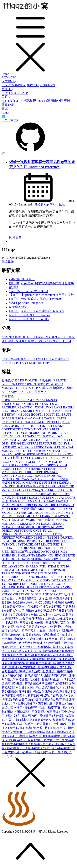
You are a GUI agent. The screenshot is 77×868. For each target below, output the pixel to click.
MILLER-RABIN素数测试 (20, 509)
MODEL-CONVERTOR (18, 513)
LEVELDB (10, 494)
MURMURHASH (14, 516)
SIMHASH (10, 555)
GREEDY (45, 384)
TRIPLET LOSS (32, 580)
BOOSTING (52, 415)
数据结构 (64, 696)
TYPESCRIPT (12, 584)
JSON (18, 483)
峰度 (6, 631)
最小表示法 (51, 744)
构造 (39, 635)
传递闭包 (14, 607)
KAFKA (65, 483)
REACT (47, 544)
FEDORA (44, 454)
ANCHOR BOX (33, 404)
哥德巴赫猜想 (12, 635)
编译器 (33, 598)
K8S (55, 483)
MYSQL (64, 516)
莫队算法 (33, 675)
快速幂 (65, 659)
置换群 (19, 732)
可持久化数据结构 (33, 659)
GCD (15, 462)
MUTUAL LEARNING (42, 516)
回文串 (54, 639)
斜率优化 (27, 720)
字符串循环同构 (60, 736)
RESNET (31, 548)
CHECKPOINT (12, 426)
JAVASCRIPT (39, 479)
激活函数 (26, 643)
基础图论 (11, 643)
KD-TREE (9, 486)
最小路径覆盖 (62, 748)
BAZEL (69, 407)
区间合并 (20, 687)
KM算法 (43, 486)
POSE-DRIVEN (63, 538)
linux (40, 101)
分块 (45, 627)
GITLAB (8, 465)
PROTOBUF (63, 541)
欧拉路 (36, 679)
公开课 (8, 89)
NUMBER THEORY (17, 388)
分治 (69, 627)
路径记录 (57, 667)
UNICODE (30, 584)
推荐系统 (33, 85)
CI (50, 426)
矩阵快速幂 (44, 655)
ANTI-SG (51, 404)
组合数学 (36, 740)
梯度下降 (55, 708)
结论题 (24, 651)
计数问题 (56, 643)
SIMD (62, 552)
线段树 (49, 380)
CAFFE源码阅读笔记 (18, 359)
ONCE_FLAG (43, 531)
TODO (69, 577)
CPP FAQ (21, 363)
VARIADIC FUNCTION (18, 587)
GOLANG (23, 465)
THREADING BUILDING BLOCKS (26, 577)
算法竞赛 (11, 380)
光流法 (67, 635)
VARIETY (43, 587)
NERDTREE (11, 520)
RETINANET (48, 548)
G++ (47, 458)
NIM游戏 (45, 520)
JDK (53, 479)
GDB (23, 462)
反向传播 (38, 623)
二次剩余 (47, 615)
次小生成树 (30, 607)
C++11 (38, 418)
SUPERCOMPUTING (31, 570)
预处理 (39, 728)
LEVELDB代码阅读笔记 (52, 359)
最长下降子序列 (60, 752)
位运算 (7, 716)
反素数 (25, 623)
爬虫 (46, 679)
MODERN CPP (40, 363)
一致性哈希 (60, 724)
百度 (11, 598)
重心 (50, 732)
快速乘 (53, 659)
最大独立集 (53, 740)
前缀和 (48, 683)
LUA (61, 498)
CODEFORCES (13, 429)
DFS (58, 384)
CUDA (57, 436)
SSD (56, 563)
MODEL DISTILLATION (55, 509)
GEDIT (33, 462)
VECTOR (57, 587)
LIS (26, 498)
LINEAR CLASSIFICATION (39, 494)
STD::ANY (10, 566)
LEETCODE (26, 384)
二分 (58, 615)
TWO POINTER (62, 580)
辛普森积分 (44, 720)
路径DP (44, 667)
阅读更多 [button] (8, 261)
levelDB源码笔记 (25, 101)
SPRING (46, 563)
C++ (67, 341)
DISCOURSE (49, 443)
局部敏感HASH (50, 651)
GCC (6, 462)
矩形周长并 (16, 655)
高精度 (55, 631)
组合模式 (20, 740)
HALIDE (24, 469)
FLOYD (67, 454)
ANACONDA (11, 404)
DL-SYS (64, 443)
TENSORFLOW (28, 573)
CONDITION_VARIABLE (42, 429)
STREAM (9, 570)
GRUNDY (9, 469)
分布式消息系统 (28, 627)
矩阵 (30, 655)
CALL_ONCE (46, 422)
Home (5, 74)
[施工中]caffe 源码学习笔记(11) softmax (35, 299)
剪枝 (57, 647)
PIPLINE (45, 538)
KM (21, 486)
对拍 (35, 615)
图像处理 (57, 101)
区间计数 (34, 687)
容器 (67, 101)
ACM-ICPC (9, 77)
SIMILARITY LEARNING (36, 555)
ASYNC (28, 407)
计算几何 (18, 647)
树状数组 (48, 696)
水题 (13, 704)
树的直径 (9, 696)
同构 (67, 708)
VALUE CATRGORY (53, 584)
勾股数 (28, 635)
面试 (5, 109)
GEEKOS (46, 462)
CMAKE (59, 426)
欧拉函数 (23, 679)
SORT (7, 563)
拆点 (39, 602)
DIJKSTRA (31, 443)
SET (14, 552)
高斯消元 (68, 631)
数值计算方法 (46, 700)
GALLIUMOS (61, 458)
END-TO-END (46, 447)
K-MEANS (31, 483)
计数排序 (40, 643)
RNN (6, 552)
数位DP (28, 700)
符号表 (39, 204)
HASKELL (19, 472)
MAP (52, 501)
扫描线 (13, 692)
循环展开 (44, 724)
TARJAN (8, 573)
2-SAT (18, 400)
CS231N (8, 436)
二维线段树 (65, 619)
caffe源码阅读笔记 (14, 85)
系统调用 (47, 716)
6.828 (5, 93)
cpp (4, 101)
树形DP (34, 696)
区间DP (62, 683)
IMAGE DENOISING (48, 476)
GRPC (52, 465)
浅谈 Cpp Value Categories (26, 303)
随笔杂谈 (8, 105)
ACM (8, 337)
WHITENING (26, 591)
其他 (20, 337)
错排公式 (47, 607)
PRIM (6, 541)
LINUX (64, 494)
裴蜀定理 (9, 683)
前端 (47, 101)
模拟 (48, 388)
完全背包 (68, 712)
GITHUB (60, 462)
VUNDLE (9, 591)
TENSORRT (49, 573)
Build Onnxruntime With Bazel (28, 291)
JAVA (25, 479)
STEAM (54, 566)
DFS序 (16, 443)
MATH (35, 380)
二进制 (50, 619)
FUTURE (36, 458)
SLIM (66, 559)
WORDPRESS (46, 591)
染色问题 (49, 687)
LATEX (21, 490)
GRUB (62, 465)
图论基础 (24, 712)
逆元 (11, 679)
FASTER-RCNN (42, 451)
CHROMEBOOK (35, 426)
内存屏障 (61, 675)
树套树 (22, 696)
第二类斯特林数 (55, 611)
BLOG (26, 415)
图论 (12, 712)
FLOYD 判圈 (11, 458)
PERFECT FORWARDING (20, 538)
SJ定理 (26, 559)
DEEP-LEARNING (40, 337)
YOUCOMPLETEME (16, 594)
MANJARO (39, 501)
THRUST (57, 577)
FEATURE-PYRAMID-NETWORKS (35, 453)
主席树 (60, 732)
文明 (17, 716)
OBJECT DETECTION (17, 531)
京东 (34, 651)
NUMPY (57, 527)
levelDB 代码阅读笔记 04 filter (29, 319)
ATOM (40, 407)
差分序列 (27, 602)
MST (70, 513)
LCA (49, 490)
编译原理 (46, 598)
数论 (17, 700)
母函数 (41, 392)
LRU (42, 498)
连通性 (14, 667)
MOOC (45, 341)
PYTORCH (26, 544)
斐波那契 (53, 623)
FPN (25, 458)
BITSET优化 (11, 415)
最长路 (43, 752)
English (13, 120)
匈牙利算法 (62, 720)
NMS (64, 520)
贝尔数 (21, 598)
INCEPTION (11, 479)
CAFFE (63, 418)
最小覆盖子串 (17, 748)
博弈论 (60, 388)
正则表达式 (59, 728)
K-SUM (45, 483)
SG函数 (25, 552)
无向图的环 (30, 716)
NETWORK (29, 520)
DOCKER (9, 447)
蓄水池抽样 (16, 724)
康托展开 (60, 655)
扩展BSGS (18, 663)
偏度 (20, 683)
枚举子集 (27, 671)
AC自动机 (49, 400)
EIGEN (30, 447)
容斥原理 (64, 687)
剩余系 (59, 692)
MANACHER (20, 501)
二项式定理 (10, 623)
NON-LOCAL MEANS (17, 524)
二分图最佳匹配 (32, 619)
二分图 (68, 615)
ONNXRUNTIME (14, 534)
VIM (68, 587)
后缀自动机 (39, 639)
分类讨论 (57, 627)
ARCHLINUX (12, 407)
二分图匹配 (10, 619)
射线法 (47, 692)
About (5, 113)
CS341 (13, 93)
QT (38, 544)
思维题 (32, 704)
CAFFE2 (8, 422)
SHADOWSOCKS (45, 552)
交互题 (13, 651)
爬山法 (56, 679)
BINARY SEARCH (20, 392)
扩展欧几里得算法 (40, 663)
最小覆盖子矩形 (40, 748)
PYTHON (10, 544)
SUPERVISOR (57, 570)
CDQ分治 (63, 422)
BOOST (37, 415)
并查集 (59, 598)
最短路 (37, 744)
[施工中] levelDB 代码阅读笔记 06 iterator (37, 311)
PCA (59, 534)
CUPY (66, 440)
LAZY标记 (35, 490)
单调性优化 (13, 611)
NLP (56, 520)
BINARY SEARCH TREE (56, 411)
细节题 (60, 716)
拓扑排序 (17, 708)
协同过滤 (13, 720)
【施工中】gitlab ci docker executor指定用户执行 (41, 295)
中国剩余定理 (35, 732)
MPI (62, 513)
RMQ (63, 548)
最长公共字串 (27, 752)
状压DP (13, 736)
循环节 (30, 724)
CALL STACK (25, 422)
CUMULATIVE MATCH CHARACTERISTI (31, 440)
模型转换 (17, 675)
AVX (49, 407)
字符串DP (40, 736)
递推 (39, 611)
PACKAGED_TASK (41, 534)
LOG (33, 498)
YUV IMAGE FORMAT (48, 594)
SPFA (34, 563)
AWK (58, 407)
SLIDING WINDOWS (46, 559)
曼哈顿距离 (10, 671)
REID (19, 548)
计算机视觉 (48, 85)
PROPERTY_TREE (41, 541)
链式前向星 (29, 667)
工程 (6, 97)
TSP (47, 580)
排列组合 (69, 679)
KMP (31, 486)
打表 (58, 607)
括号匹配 (60, 663)
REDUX (8, 548)
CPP (37, 388)
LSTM (51, 498)
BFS (6, 411)
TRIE (16, 580)
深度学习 (9, 81)
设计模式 (34, 692)
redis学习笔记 (18, 307)
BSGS (20, 418)
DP (24, 380)
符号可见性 (57, 204)
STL (64, 566)
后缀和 (7, 639)
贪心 (44, 708)
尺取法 (58, 602)
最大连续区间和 (19, 744)
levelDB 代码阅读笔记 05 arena (30, 315)
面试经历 (50, 671)
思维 (22, 704)
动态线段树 (22, 615)
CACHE (50, 418)
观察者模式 (53, 635)
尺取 (47, 602)
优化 (58, 341)
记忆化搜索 (44, 647)
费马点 (66, 623)
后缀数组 (21, 639)
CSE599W (44, 436)
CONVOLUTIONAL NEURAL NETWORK (31, 433)
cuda (10, 101)
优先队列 (17, 728)
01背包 (7, 400)
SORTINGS (20, 563)
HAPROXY (39, 469)
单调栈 (28, 611)
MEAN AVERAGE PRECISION (23, 505)
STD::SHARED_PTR (33, 566)
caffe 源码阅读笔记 (22, 279)
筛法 (23, 692)
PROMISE (19, 541)
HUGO (28, 476)
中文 (5, 120)
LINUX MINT (12, 498)
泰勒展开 (32, 708)
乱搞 (69, 667)
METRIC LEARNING (59, 505)
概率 (44, 631)
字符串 (26, 736)
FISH (55, 454)
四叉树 (44, 704)
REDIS (58, 544)
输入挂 (70, 692)
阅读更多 (15, 237)
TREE (7, 580)
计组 (30, 647)
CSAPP (23, 93)
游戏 (29, 728)
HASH (54, 469)
